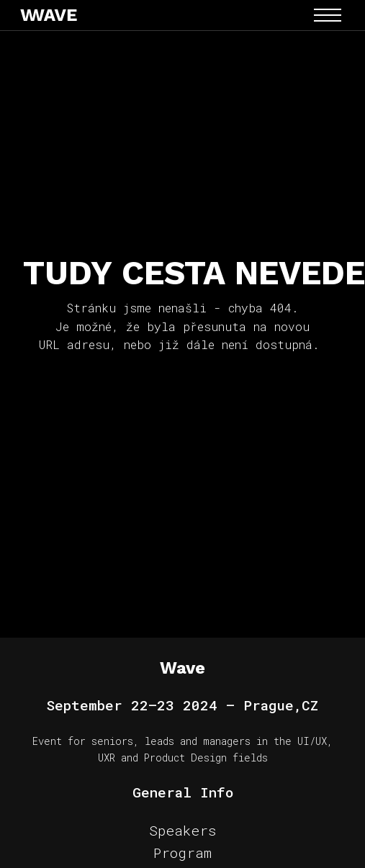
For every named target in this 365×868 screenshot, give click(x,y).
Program (182, 853)
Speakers (182, 830)
